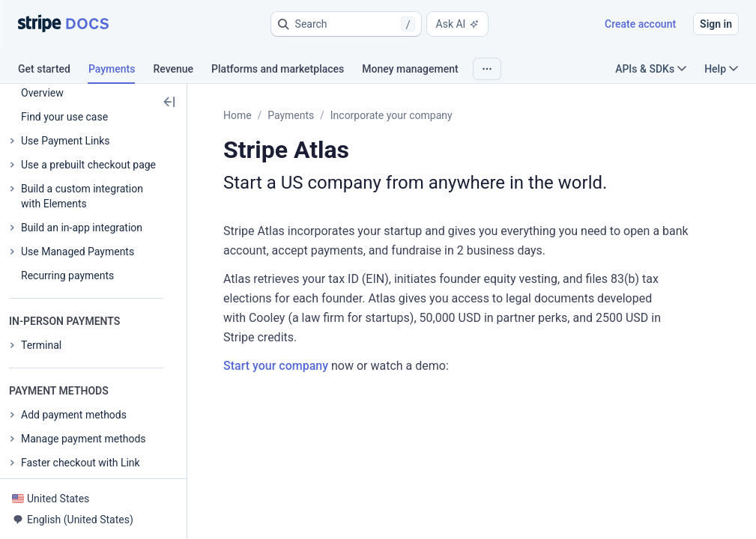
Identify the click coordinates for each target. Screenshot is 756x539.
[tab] (53, 71)
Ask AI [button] (458, 24)
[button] (346, 24)
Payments (291, 115)
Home (238, 115)
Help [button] (721, 69)
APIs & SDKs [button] (651, 69)
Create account (640, 24)
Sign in (716, 24)
